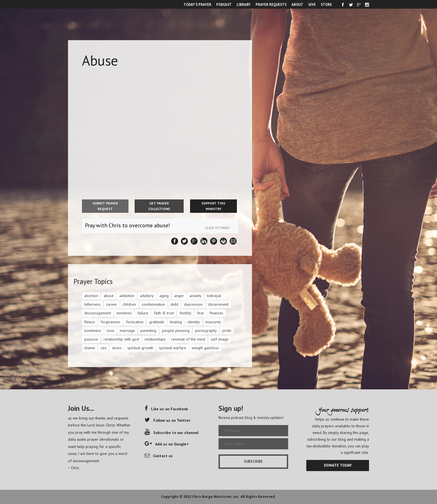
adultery (147, 296)
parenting (148, 331)
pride (227, 331)
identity (194, 322)
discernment (218, 304)
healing (176, 322)
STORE (326, 4)
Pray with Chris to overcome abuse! (128, 225)
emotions (124, 313)
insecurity (213, 322)
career (112, 304)
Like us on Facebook (166, 409)
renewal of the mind (188, 339)
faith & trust (164, 313)
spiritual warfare (173, 348)
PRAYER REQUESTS (271, 4)
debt (174, 304)
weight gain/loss (205, 348)
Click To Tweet (219, 228)
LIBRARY (244, 4)
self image (220, 339)
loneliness (93, 331)
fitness (90, 322)
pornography (206, 331)
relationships (155, 339)
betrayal (214, 296)
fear (201, 313)
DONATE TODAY (338, 465)
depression (193, 304)
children (129, 304)
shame (90, 348)
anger (179, 296)
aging (164, 296)
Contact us (159, 456)
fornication (135, 322)
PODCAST (224, 4)
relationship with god (121, 339)
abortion (91, 296)
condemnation (153, 304)
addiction (127, 296)
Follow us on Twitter (167, 420)
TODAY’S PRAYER (197, 4)
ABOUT (297, 4)
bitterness (92, 304)
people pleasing (176, 331)
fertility (185, 313)
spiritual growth (140, 348)
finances (216, 313)
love (111, 331)
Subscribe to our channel (172, 433)
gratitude (157, 322)
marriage (127, 331)
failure (143, 313)
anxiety (196, 296)
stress (117, 348)
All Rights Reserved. (258, 497)
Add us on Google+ (167, 444)
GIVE (312, 4)
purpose (91, 339)
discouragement (98, 313)
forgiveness (111, 322)
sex (104, 348)
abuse (109, 296)
